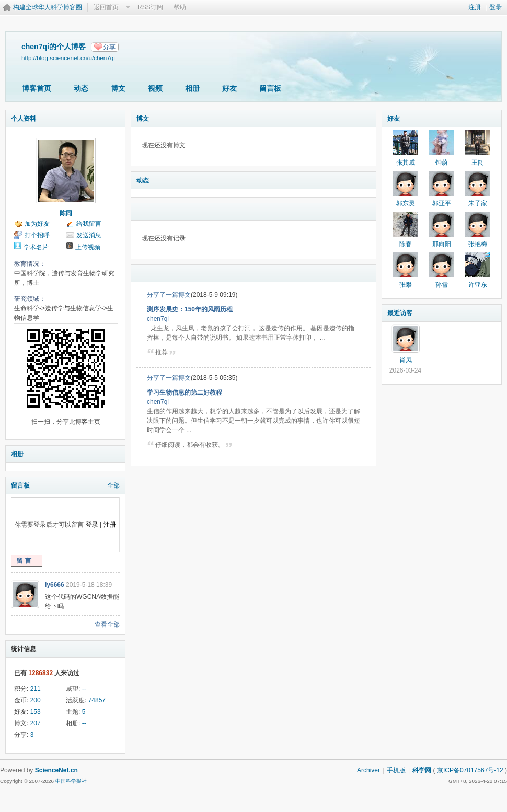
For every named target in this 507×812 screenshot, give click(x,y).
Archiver (368, 770)
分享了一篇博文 (169, 295)
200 (36, 700)
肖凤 (406, 360)
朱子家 (478, 203)
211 (36, 689)
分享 (109, 47)
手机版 (396, 770)
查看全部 (107, 624)
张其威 (406, 163)
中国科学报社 (71, 781)
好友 (229, 88)
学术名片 (36, 247)
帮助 (180, 7)
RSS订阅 (150, 7)
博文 (118, 88)
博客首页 (37, 88)
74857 (97, 700)
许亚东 (478, 285)
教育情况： (30, 264)
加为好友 (37, 224)
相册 (192, 88)
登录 (496, 7)
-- (84, 689)
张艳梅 (478, 244)
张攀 (406, 285)
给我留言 (89, 224)
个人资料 (24, 119)
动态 (81, 88)
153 (36, 712)
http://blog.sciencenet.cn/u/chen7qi (68, 58)
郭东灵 (406, 203)
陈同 (66, 213)
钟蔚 (442, 163)
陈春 (406, 244)
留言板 (270, 88)
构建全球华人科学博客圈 (48, 7)
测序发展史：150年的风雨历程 (190, 309)
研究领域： (30, 299)
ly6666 (55, 585)
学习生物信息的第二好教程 (185, 392)
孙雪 (442, 285)
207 (36, 723)
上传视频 (88, 247)
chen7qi (158, 319)
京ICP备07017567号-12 (470, 770)
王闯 (478, 163)
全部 (113, 485)
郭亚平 (442, 203)
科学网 (422, 770)
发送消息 (89, 235)
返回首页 (106, 7)
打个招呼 (37, 235)
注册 (475, 7)
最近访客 (400, 313)
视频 (155, 88)
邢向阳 (442, 244)
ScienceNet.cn (56, 770)
